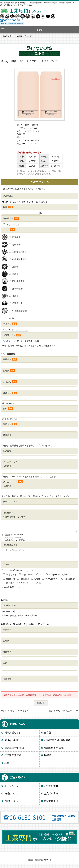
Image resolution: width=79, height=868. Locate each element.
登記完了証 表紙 (13, 760)
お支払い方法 (51, 798)
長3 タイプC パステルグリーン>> (64, 715)
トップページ (12, 790)
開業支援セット (13, 737)
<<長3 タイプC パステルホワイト (15, 715)
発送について (12, 798)
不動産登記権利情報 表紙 (57, 745)
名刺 (7, 767)
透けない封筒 (16, 36)
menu (39, 30)
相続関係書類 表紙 (54, 752)
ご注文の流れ (51, 790)
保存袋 (48, 737)
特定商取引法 (51, 805)
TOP (5, 36)
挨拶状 (48, 760)
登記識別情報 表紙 (14, 752)
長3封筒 (28, 36)
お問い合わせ (12, 805)
